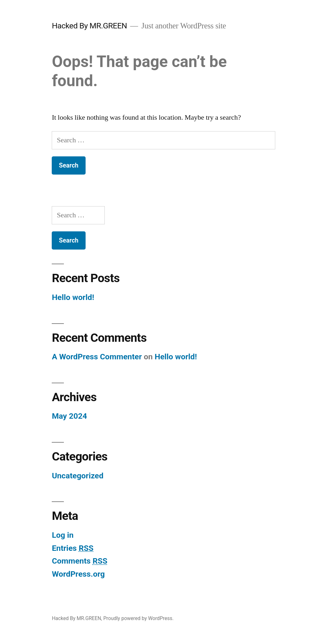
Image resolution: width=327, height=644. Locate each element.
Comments (80, 561)
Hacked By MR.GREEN (89, 26)
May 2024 (69, 416)
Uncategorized (78, 476)
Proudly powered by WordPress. (138, 618)
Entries (72, 548)
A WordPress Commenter (97, 357)
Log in (63, 535)
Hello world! (73, 297)
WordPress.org (78, 574)
